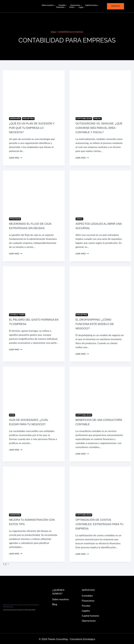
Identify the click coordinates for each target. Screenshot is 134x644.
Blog (55, 603)
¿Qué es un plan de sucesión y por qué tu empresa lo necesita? (34, 128)
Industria (28, 119)
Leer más (16, 158)
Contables (87, 595)
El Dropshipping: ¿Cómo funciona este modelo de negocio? (96, 324)
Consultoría (17, 314)
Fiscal (97, 119)
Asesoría (15, 119)
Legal (79, 219)
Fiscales (86, 605)
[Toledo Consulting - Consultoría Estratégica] (23, 6)
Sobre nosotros (60, 598)
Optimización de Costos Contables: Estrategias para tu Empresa (99, 523)
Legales (86, 610)
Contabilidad (84, 119)
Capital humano (90, 615)
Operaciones (89, 620)
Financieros (88, 600)
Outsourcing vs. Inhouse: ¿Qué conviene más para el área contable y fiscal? (97, 128)
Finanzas (15, 219)
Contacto (115, 6)
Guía (12, 415)
